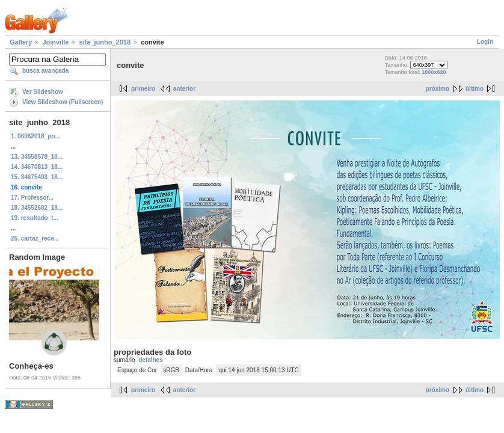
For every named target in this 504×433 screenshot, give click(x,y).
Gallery (21, 42)
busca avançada (45, 71)
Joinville (55, 42)
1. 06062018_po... (35, 136)
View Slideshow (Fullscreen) (63, 102)
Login (485, 42)
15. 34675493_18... (37, 177)
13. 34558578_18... (37, 157)
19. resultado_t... (35, 218)
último (475, 89)
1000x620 (434, 72)
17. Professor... (32, 198)
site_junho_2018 (105, 42)
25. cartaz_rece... (35, 238)
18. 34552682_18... (37, 208)
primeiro (143, 89)
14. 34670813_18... (37, 167)
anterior (184, 89)
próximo (438, 89)
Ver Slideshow (43, 92)
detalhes (151, 360)
